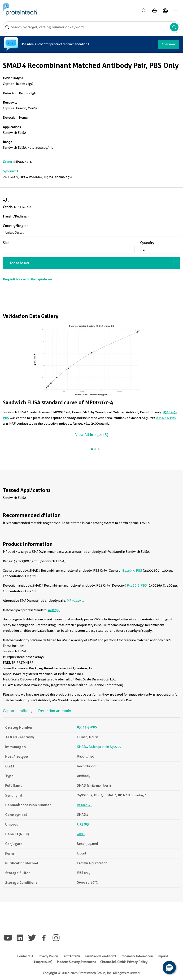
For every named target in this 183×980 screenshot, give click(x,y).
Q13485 (83, 824)
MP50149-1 (75, 601)
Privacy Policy (48, 956)
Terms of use (71, 956)
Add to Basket (19, 263)
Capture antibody (18, 711)
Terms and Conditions (100, 956)
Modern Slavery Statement (76, 962)
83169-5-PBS (132, 571)
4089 (81, 834)
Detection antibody (55, 711)
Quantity (147, 243)
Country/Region (16, 226)
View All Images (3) (92, 435)
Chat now (169, 44)
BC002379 (85, 805)
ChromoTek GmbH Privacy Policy (124, 962)
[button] (169, 967)
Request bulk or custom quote (28, 279)
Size (6, 243)
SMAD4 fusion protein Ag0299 (99, 747)
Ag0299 (54, 610)
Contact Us (25, 956)
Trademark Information (137, 956)
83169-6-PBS (166, 418)
